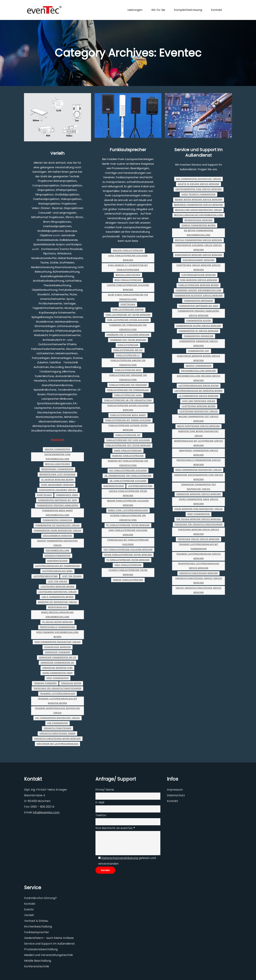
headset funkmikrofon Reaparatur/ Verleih (58, 543)
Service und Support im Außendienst (198, 152)
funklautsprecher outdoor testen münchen (128, 428)
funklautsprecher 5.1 (128, 355)
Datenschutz (176, 795)
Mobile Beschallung (38, 961)
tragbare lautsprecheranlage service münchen (198, 556)
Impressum (175, 790)
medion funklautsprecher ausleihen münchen (128, 503)
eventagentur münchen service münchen (198, 255)
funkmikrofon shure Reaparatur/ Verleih (58, 531)
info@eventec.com (46, 812)
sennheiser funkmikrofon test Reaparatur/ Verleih (199, 487)
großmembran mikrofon (58, 536)
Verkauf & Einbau (36, 921)
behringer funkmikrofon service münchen (198, 205)
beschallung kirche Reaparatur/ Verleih (198, 210)
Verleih (57, 153)
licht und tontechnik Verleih (199, 401)
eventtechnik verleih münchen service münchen (198, 268)
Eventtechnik (44, 495)
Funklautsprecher (128, 150)
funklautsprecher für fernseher (128, 385)
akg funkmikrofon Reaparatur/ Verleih (198, 179)
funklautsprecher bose (128, 370)
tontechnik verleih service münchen (198, 539)
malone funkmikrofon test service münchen (198, 419)
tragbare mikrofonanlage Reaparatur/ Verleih (58, 711)
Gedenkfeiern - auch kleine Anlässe (49, 938)
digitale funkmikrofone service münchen (198, 240)
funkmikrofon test (199, 351)
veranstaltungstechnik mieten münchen (57, 739)
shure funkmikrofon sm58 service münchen (199, 502)
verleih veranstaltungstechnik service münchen (198, 590)
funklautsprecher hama (128, 395)
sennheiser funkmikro (58, 652)
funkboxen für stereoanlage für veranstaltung (128, 327)
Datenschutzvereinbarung (120, 858)
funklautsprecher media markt (128, 415)
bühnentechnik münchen (198, 220)
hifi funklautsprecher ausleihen (128, 471)
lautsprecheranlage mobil (57, 571)
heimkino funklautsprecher (128, 456)
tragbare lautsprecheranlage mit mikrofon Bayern (58, 701)
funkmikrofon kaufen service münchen (199, 326)
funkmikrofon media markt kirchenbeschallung (58, 513)
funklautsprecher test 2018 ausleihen (128, 440)
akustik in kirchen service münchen (198, 184)
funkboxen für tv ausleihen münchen (128, 335)
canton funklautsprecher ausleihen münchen (128, 288)
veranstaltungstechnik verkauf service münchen (199, 581)
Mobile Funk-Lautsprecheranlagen (128, 510)
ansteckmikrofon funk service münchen (199, 189)
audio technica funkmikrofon (198, 194)
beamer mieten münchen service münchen (199, 200)
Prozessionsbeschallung (41, 949)
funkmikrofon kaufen (199, 321)
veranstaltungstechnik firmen (57, 734)
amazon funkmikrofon (57, 449)
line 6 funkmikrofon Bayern (58, 597)
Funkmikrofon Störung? (40, 898)
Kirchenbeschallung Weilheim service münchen (199, 378)
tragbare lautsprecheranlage (58, 694)
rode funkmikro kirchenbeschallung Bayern (57, 635)
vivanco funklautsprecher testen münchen (128, 573)
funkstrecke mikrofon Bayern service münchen (198, 358)
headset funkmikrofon (199, 366)
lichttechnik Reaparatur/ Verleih (58, 592)
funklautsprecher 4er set (128, 350)
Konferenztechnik (57, 561)
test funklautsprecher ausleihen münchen (128, 550)
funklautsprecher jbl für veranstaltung (128, 400)
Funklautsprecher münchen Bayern (198, 285)
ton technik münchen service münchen (198, 519)
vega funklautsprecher (128, 565)
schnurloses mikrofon (58, 647)
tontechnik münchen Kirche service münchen (199, 532)
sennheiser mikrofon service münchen (199, 494)
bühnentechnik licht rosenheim (57, 475)
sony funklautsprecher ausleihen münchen (128, 533)
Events (29, 909)
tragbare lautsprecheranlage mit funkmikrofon (198, 547)
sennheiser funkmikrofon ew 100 (58, 658)
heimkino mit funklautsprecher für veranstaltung (128, 463)
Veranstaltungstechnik (58, 728)
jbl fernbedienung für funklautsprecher (128, 476)
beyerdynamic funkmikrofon (57, 469)
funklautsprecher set (128, 435)
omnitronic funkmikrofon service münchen (199, 453)
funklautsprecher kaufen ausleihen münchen (128, 408)
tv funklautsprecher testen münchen (128, 560)
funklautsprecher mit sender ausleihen (128, 420)
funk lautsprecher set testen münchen (128, 315)
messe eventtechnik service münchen (198, 426)
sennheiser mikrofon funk (57, 668)
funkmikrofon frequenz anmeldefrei (58, 505)
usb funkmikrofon (58, 723)
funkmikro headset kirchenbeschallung (199, 290)
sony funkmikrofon (58, 678)
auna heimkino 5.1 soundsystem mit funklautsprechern (128, 268)
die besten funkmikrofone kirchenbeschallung (199, 233)
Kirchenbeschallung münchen (198, 371)
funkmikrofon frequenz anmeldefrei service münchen (198, 313)
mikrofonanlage (57, 607)
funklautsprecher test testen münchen (128, 445)
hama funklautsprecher (128, 451)
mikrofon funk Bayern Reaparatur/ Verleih (198, 434)
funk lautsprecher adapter (128, 310)
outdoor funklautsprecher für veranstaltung (128, 518)
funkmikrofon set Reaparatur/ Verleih (58, 525)
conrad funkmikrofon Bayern (198, 225)
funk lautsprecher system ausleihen (128, 320)
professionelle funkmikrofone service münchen (199, 462)
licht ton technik (72, 576)
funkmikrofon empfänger (198, 301)
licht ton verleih (58, 582)
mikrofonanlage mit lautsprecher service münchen (198, 443)
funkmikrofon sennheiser (57, 520)
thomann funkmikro (45, 683)
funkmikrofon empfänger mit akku (58, 500)
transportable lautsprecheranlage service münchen (199, 566)
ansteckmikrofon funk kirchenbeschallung (57, 457)
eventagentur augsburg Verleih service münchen (199, 248)
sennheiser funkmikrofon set (57, 663)
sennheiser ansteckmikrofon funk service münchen (199, 477)
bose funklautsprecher (128, 280)
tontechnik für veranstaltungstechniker (57, 688)
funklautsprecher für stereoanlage (128, 390)
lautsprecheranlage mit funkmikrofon (58, 566)
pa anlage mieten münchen (57, 622)
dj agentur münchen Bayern (57, 480)
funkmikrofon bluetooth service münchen (198, 296)
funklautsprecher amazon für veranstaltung (128, 363)
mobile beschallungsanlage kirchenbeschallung (57, 615)
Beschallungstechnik (58, 464)
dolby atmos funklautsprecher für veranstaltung (128, 297)
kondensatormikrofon (58, 556)
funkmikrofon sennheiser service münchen (199, 344)
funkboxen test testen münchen (128, 340)
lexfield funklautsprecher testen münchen (128, 493)
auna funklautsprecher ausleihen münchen (128, 258)
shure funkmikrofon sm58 (57, 673)
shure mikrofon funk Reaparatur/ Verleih (198, 509)
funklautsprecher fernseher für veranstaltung (128, 378)
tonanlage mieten (71, 683)
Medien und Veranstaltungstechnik (49, 955)
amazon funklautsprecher (128, 251)
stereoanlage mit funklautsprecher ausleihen (128, 542)
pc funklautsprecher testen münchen (128, 525)
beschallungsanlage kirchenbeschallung (199, 215)
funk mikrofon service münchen (199, 280)
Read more (58, 440)
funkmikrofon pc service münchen (198, 331)
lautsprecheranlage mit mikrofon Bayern (198, 391)
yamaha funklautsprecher (128, 580)
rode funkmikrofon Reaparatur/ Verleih (58, 642)
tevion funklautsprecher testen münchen (128, 555)
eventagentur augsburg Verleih (57, 490)
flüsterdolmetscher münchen (199, 275)
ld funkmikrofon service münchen (199, 396)
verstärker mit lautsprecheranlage (57, 744)
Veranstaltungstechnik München (198, 573)
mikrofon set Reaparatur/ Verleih (58, 602)
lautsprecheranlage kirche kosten (199, 386)
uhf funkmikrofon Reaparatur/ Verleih (58, 718)
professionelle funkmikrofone (57, 627)
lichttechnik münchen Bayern (57, 587)
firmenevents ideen (67, 495)
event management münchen (57, 485)
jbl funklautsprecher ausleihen (128, 481)
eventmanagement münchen (199, 260)
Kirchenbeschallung (58, 551)
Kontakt (173, 801)
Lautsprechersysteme (45, 576)
